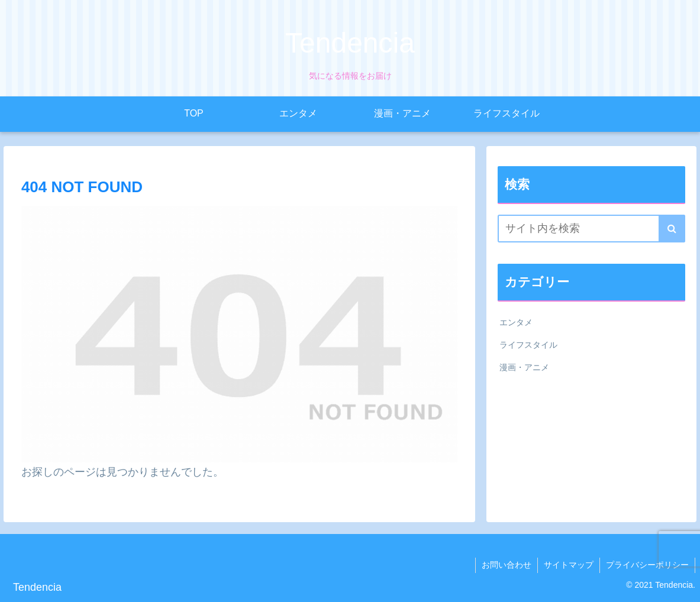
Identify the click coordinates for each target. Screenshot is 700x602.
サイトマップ (569, 565)
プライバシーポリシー (647, 565)
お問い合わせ (507, 565)
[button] (672, 229)
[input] (591, 229)
